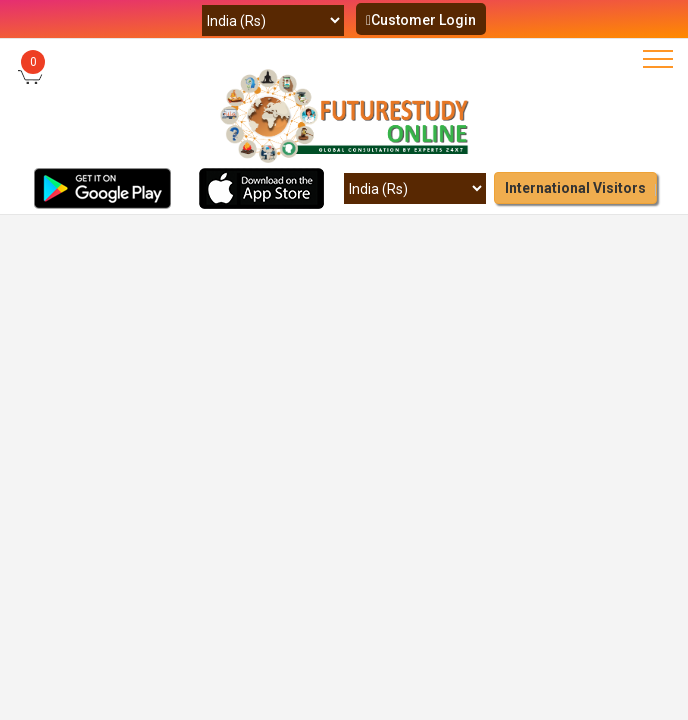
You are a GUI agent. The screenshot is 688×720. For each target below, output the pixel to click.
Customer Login (421, 20)
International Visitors (575, 188)
